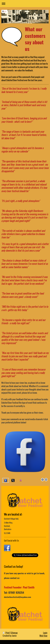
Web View (43, 636)
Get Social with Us (11, 541)
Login (45, 633)
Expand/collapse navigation (25, 4)
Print (6, 633)
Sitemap (14, 633)
